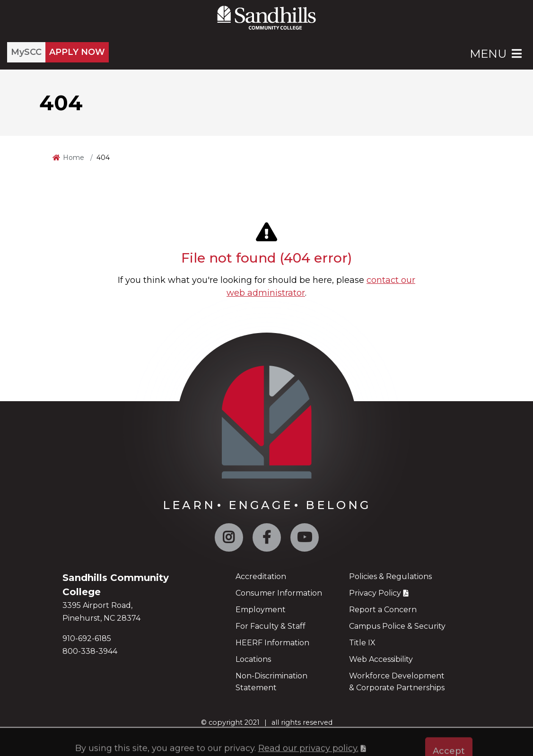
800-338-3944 (90, 651)
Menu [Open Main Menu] (497, 54)
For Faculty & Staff (271, 626)
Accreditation (261, 576)
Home (74, 158)
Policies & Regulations (390, 576)
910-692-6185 (87, 638)
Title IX (362, 643)
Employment (261, 610)
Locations (253, 659)
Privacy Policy (375, 593)
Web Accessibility (381, 659)
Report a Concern (383, 610)
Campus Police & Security (397, 626)
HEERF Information (272, 643)
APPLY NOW (77, 52)
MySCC (26, 52)
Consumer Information (279, 593)
